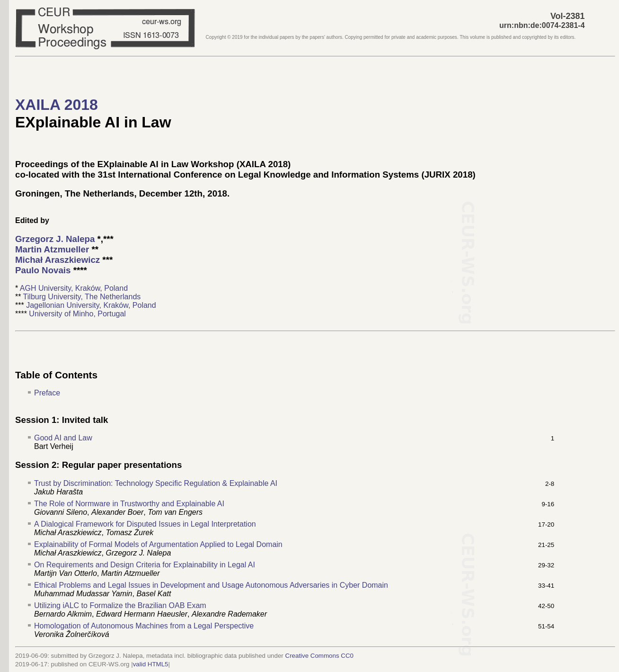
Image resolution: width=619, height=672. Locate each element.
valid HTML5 (151, 664)
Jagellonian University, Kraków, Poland (91, 305)
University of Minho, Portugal (77, 314)
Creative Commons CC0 (319, 656)
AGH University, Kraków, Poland (74, 288)
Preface (47, 393)
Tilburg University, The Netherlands (82, 297)
